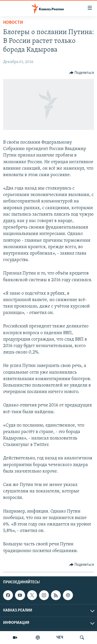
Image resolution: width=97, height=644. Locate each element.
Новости (13, 23)
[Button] (82, 73)
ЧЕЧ (60, 638)
